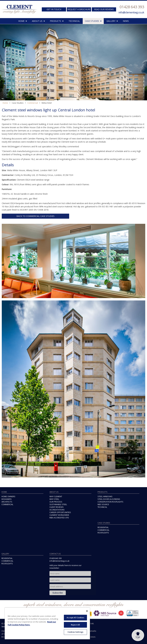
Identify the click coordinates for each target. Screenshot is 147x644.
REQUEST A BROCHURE (79, 9)
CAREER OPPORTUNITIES (60, 512)
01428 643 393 (132, 7)
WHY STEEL (54, 499)
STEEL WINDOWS (105, 496)
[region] (47, 623)
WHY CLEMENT (56, 496)
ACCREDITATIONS (57, 510)
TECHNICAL (74, 21)
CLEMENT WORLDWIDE (59, 515)
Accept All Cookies (75, 618)
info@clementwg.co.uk (131, 12)
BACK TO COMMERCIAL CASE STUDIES (35, 216)
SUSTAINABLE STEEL (58, 504)
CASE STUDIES (93, 21)
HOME (23, 21)
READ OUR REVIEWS (104, 9)
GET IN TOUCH (54, 9)
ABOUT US (38, 21)
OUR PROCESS (56, 502)
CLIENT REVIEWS (57, 507)
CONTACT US (55, 554)
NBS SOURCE (103, 504)
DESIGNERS (7, 499)
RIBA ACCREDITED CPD (59, 518)
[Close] (87, 611)
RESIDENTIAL (103, 527)
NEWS (126, 21)
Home (5, 103)
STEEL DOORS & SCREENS (109, 499)
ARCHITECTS (7, 502)
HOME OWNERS (8, 496)
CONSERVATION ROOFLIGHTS (110, 502)
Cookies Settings (75, 632)
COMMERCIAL (7, 504)
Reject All (75, 625)
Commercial (33, 103)
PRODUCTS (57, 21)
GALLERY (112, 21)
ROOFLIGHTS (103, 533)
